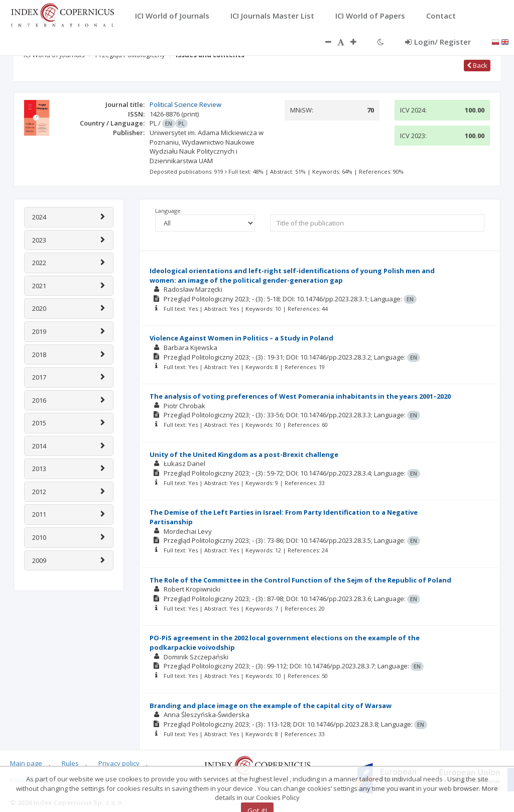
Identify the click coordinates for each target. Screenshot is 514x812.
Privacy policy (119, 763)
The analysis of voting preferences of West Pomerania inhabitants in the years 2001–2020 (300, 396)
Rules (70, 763)
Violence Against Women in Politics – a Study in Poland (241, 338)
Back (477, 65)
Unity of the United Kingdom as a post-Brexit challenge (244, 454)
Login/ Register (438, 42)
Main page (26, 763)
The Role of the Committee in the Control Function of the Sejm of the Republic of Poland (300, 580)
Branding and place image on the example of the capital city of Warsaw (271, 706)
